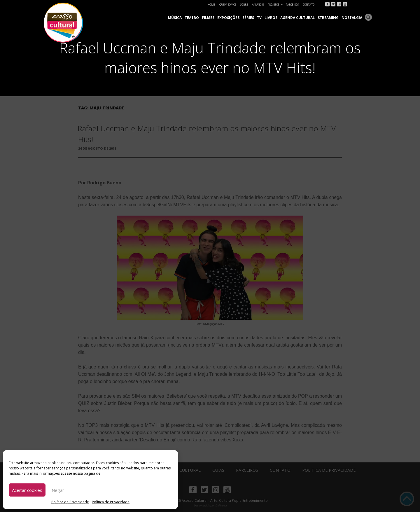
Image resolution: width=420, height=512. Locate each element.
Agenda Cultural (297, 18)
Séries (248, 18)
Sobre (244, 5)
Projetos (275, 5)
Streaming (328, 18)
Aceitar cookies (27, 490)
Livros (271, 18)
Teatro (192, 18)
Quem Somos (228, 5)
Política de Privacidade (70, 502)
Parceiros (292, 5)
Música (175, 18)
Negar (58, 490)
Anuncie (258, 5)
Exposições (228, 18)
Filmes (208, 18)
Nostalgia (352, 18)
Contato (309, 5)
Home (211, 5)
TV (259, 18)
